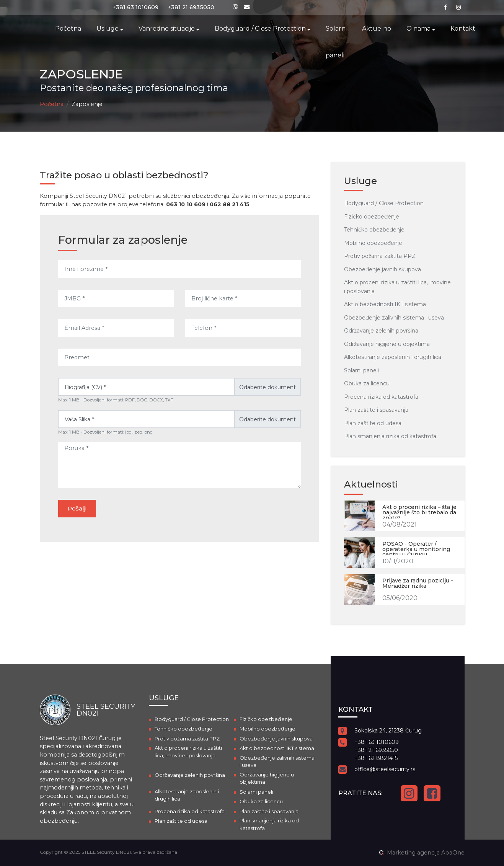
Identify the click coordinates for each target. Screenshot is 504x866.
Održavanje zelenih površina (381, 331)
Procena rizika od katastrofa (381, 397)
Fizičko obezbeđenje (372, 217)
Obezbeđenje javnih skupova (382, 269)
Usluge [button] (108, 29)
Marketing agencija (413, 853)
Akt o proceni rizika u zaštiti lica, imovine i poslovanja (188, 752)
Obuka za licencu (367, 383)
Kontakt (463, 29)
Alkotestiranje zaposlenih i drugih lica (393, 357)
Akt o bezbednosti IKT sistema (385, 304)
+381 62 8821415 (376, 758)
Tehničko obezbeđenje (374, 230)
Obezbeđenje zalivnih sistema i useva (394, 318)
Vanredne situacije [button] (167, 29)
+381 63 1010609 (135, 7)
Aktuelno (377, 29)
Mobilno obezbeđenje (373, 243)
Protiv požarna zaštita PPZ (380, 256)
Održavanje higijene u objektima (387, 344)
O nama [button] (418, 29)
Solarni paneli (336, 42)
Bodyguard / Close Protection (384, 203)
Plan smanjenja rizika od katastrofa (390, 436)
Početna (68, 29)
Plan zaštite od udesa (373, 423)
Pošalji (77, 508)
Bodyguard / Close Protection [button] (260, 29)
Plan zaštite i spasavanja (376, 410)
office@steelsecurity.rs (385, 769)
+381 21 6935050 (191, 7)
